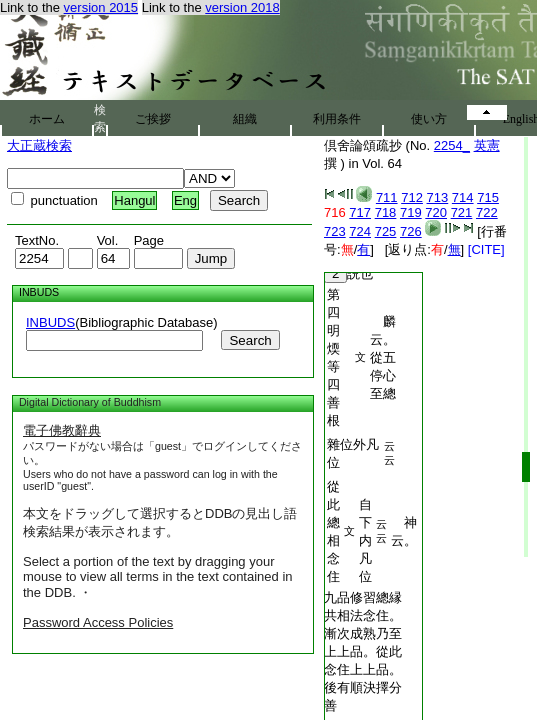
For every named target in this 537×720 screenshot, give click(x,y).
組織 (245, 119)
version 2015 (101, 7)
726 (411, 231)
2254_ (452, 145)
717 (360, 212)
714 (463, 197)
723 (335, 231)
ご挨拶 (153, 119)
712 (412, 197)
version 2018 (242, 7)
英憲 (487, 145)
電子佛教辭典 (62, 430)
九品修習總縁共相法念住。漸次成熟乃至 (363, 615)
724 (360, 231)
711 (387, 197)
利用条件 (337, 119)
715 (488, 197)
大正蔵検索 (39, 145)
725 (386, 231)
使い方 (429, 119)
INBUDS (50, 322)
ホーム (47, 119)
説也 (348, 273)
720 (436, 212)
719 (411, 212)
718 (386, 212)
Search (250, 340)
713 (438, 197)
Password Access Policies (98, 622)
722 (487, 212)
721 (462, 212)
